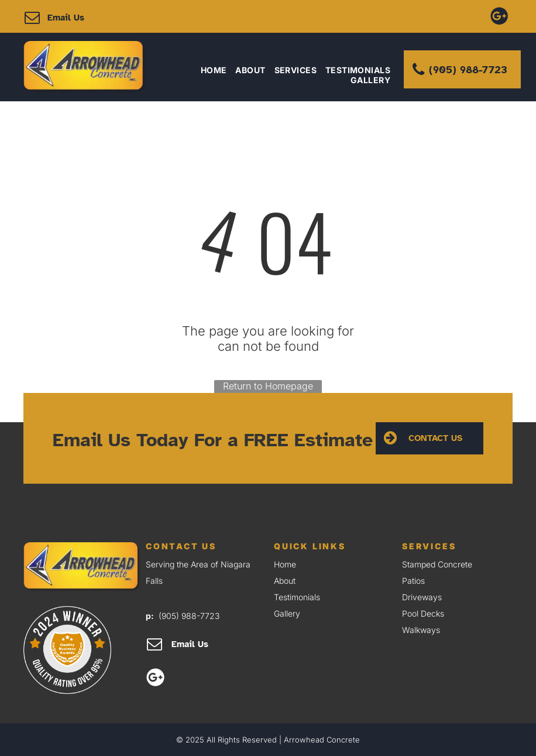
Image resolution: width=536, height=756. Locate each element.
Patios (413, 581)
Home (285, 564)
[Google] (499, 15)
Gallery (287, 613)
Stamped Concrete (437, 564)
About (285, 581)
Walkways (421, 630)
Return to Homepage (268, 386)
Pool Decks (423, 613)
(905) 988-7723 (189, 616)
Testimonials (297, 597)
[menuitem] (209, 70)
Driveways (422, 597)
